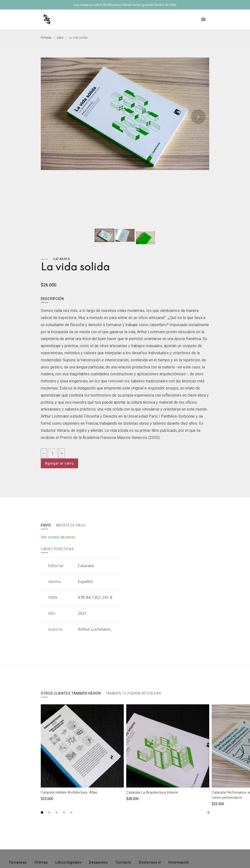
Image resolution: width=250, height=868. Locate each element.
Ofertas (41, 862)
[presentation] (198, 117)
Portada (46, 38)
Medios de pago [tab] (71, 525)
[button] (42, 812)
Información (179, 862)
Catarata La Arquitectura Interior (152, 792)
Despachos (98, 862)
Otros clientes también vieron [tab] (71, 693)
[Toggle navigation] (203, 19)
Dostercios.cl (150, 862)
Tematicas (18, 862)
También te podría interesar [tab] (133, 693)
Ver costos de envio (58, 537)
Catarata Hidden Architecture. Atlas (69, 792)
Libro (60, 38)
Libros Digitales (68, 862)
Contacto (124, 862)
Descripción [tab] (52, 299)
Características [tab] (57, 549)
